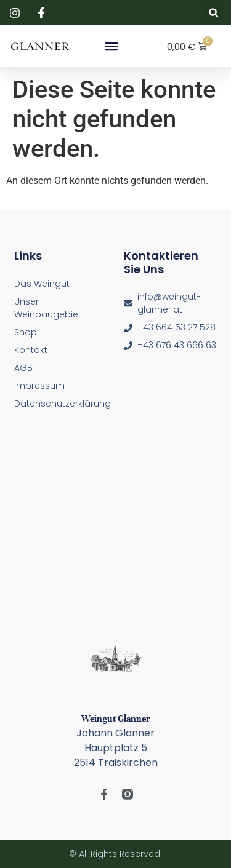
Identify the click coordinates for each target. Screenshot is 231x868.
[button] (213, 13)
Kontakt (31, 350)
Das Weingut (42, 284)
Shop (26, 332)
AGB (23, 368)
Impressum (39, 386)
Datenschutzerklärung (61, 404)
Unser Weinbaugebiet (48, 308)
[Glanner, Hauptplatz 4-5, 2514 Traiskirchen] (116, 526)
